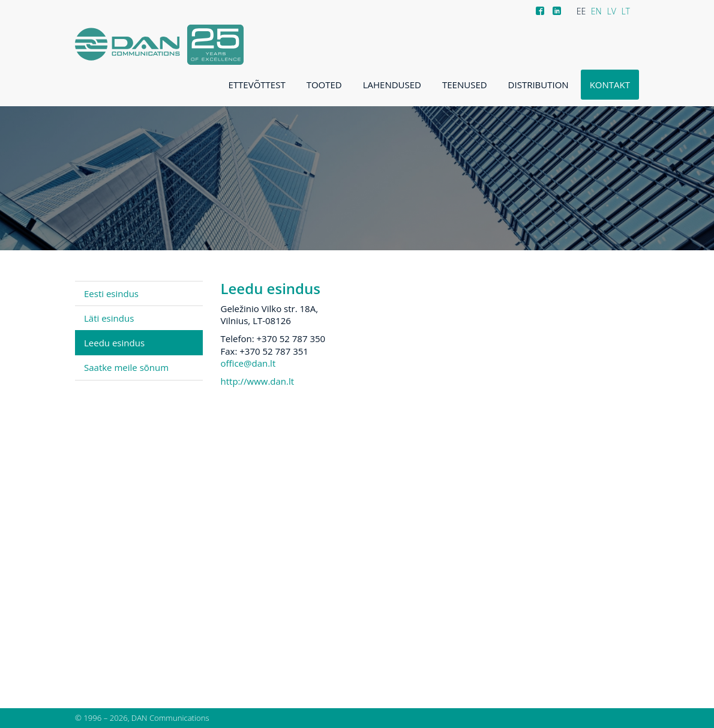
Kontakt (610, 85)
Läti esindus (109, 318)
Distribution (538, 85)
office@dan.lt (248, 363)
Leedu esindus (114, 343)
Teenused (465, 85)
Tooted (324, 85)
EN (596, 11)
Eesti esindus (111, 293)
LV (611, 11)
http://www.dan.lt (258, 381)
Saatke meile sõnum (126, 367)
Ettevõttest (257, 85)
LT (625, 11)
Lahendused (392, 85)
